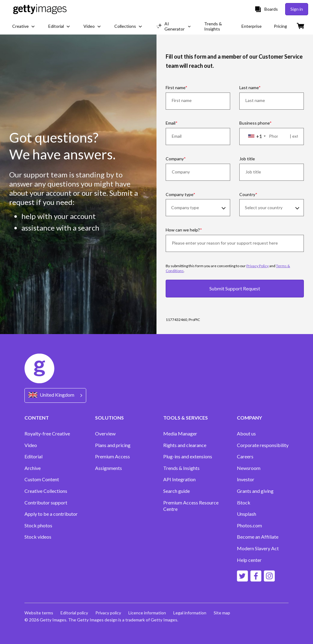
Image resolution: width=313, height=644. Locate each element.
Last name (249, 87)
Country (247, 194)
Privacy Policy (258, 266)
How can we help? (183, 230)
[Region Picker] (55, 395)
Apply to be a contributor (51, 514)
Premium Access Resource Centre (191, 506)
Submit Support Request (235, 288)
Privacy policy (108, 613)
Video (31, 445)
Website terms (39, 613)
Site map (222, 613)
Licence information (147, 613)
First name (175, 87)
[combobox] (257, 136)
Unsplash (247, 514)
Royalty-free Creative (47, 433)
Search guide (177, 491)
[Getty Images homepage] (40, 9)
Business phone (254, 123)
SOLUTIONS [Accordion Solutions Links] (109, 418)
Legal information (190, 613)
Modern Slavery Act (258, 548)
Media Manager (180, 433)
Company (175, 159)
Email (171, 123)
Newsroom (249, 468)
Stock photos (38, 525)
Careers (245, 456)
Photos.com (249, 525)
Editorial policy (74, 613)
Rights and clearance (185, 445)
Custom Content (42, 479)
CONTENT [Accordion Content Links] (37, 418)
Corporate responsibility (263, 445)
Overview (105, 433)
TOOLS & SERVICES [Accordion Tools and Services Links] (186, 418)
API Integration (179, 479)
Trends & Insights (181, 468)
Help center (249, 560)
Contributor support (46, 502)
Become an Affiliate (258, 537)
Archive (33, 468)
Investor (246, 479)
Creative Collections (46, 491)
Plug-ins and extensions (188, 456)
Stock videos (38, 537)
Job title (247, 159)
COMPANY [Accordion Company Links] (249, 418)
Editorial (33, 456)
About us (246, 433)
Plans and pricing (113, 445)
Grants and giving (255, 491)
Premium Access (112, 456)
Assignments (109, 468)
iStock (244, 502)
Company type (179, 194)
